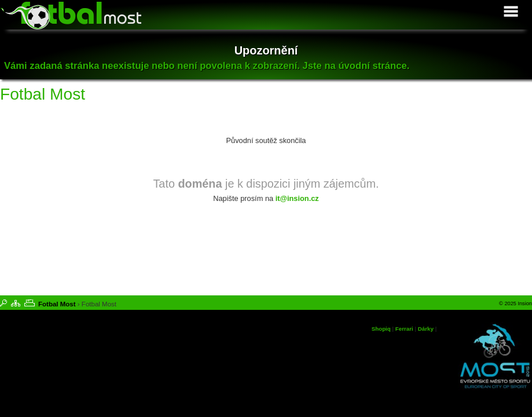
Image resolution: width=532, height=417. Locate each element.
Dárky (426, 329)
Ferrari (404, 329)
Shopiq (381, 329)
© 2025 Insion (516, 303)
